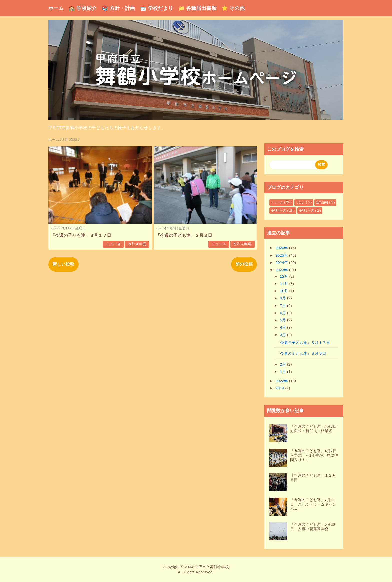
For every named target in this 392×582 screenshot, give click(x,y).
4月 (284, 327)
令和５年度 (307, 211)
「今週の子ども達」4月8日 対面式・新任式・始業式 (315, 428)
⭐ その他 (233, 8)
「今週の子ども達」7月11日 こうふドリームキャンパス (313, 504)
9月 (284, 298)
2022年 (282, 381)
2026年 (282, 248)
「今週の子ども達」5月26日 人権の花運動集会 (313, 526)
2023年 (282, 270)
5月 (284, 320)
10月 (285, 291)
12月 (285, 276)
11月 (285, 284)
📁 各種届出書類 (198, 8)
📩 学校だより (157, 8)
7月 (284, 305)
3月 (284, 335)
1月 (284, 371)
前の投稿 (244, 264)
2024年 (282, 263)
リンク (301, 202)
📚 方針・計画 (119, 8)
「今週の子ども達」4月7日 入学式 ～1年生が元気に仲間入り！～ (315, 455)
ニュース (114, 244)
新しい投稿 (64, 264)
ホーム (56, 8)
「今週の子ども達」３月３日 (184, 236)
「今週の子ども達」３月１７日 (81, 236)
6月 (284, 313)
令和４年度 (137, 244)
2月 (284, 364)
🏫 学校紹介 (83, 8)
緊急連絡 (323, 202)
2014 (280, 388)
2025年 (282, 255)
